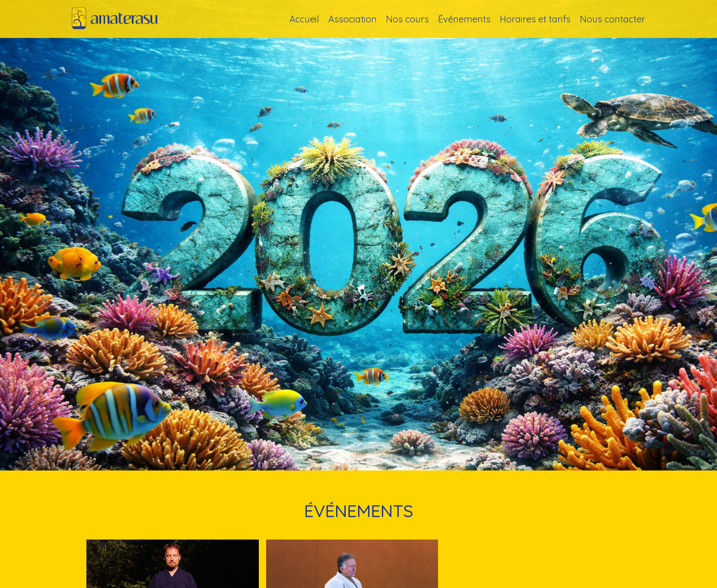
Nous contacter (613, 19)
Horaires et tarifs (535, 19)
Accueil (304, 19)
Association (353, 19)
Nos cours (407, 19)
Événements (464, 19)
